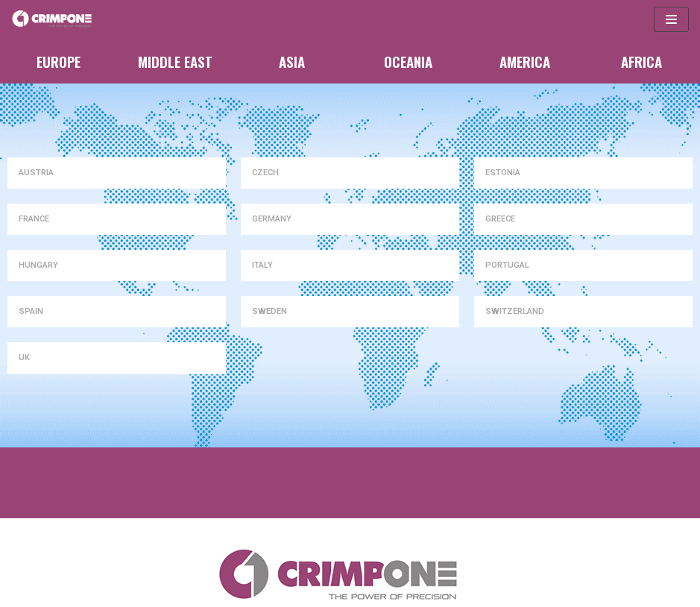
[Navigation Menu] (671, 19)
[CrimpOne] (56, 20)
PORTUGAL (507, 265)
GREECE (500, 219)
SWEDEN (269, 311)
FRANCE (34, 219)
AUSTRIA (36, 173)
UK (24, 358)
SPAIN (31, 311)
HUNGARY (38, 265)
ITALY (262, 265)
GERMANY (272, 219)
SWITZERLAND (515, 311)
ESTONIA (503, 173)
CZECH (265, 173)
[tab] (117, 173)
